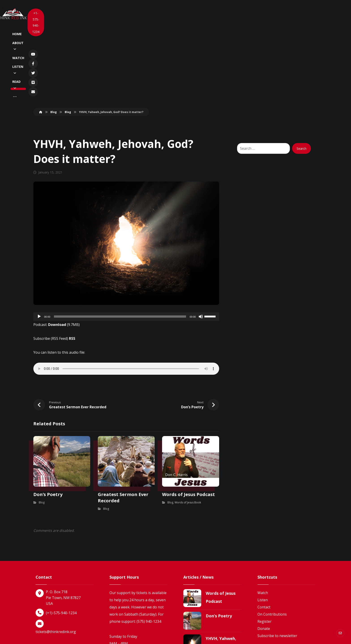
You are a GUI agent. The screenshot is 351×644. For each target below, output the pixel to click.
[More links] (193, 14)
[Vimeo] (266, 13)
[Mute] (201, 241)
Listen (263, 524)
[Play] (39, 241)
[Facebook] (244, 13)
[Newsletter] (277, 13)
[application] (126, 241)
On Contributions (272, 539)
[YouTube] (233, 13)
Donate (264, 553)
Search (302, 73)
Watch (263, 517)
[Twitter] (255, 13)
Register (264, 546)
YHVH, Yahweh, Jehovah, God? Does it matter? (222, 571)
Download (57, 249)
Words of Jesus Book (188, 427)
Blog (42, 427)
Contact (264, 531)
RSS (72, 263)
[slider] (120, 241)
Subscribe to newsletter (277, 560)
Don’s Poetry (219, 540)
